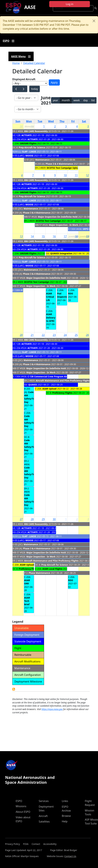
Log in (70, 4)
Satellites (44, 822)
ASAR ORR (27, 582)
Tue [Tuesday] (40, 121)
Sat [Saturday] (84, 121)
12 (87, 175)
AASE (30, 7)
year (56, 100)
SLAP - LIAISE (29, 152)
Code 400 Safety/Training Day (33, 397)
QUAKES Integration (61, 253)
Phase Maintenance (39, 573)
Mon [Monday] (29, 121)
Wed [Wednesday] (51, 121)
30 (21, 126)
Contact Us (70, 856)
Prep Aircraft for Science (32, 147)
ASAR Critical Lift (50, 297)
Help (65, 821)
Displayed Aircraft (24, 79)
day (86, 100)
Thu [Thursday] (62, 121)
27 (21, 519)
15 (43, 236)
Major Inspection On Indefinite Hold (58, 217)
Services (44, 801)
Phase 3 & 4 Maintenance (60, 164)
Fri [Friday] (73, 121)
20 (21, 335)
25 (76, 335)
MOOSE (29, 156)
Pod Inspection (63, 295)
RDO (71, 293)
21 (32, 335)
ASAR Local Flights (52, 569)
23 (54, 335)
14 (32, 236)
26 (87, 335)
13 (21, 236)
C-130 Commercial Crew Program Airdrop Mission (54, 376)
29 (43, 519)
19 (87, 236)
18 (76, 236)
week (77, 100)
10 (65, 175)
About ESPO (23, 812)
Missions (21, 806)
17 (65, 236)
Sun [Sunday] (18, 121)
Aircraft (43, 816)
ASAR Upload (49, 389)
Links (65, 801)
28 (32, 519)
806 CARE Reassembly (36, 131)
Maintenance (43, 160)
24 (65, 335)
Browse (66, 816)
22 (43, 335)
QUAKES (33, 385)
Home (16, 63)
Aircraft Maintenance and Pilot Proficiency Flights (63, 381)
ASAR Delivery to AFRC (51, 318)
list (93, 100)
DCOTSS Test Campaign (48, 221)
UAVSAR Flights (28, 143)
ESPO (19, 801)
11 (76, 175)
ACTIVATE (27, 135)
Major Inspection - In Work (64, 225)
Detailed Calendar (34, 63)
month (66, 100)
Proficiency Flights (62, 393)
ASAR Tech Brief (27, 601)
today (34, 89)
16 (54, 236)
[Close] (94, 21)
